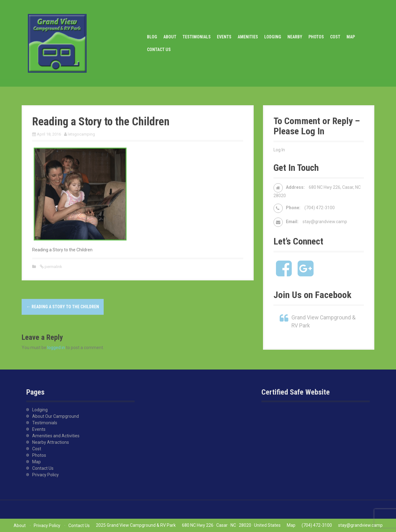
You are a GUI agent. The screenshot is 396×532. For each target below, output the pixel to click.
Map (351, 37)
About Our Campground (56, 416)
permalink (53, 267)
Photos (316, 37)
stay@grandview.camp (325, 222)
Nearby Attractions (51, 442)
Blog (152, 37)
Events (224, 37)
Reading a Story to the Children (63, 307)
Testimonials (197, 37)
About (170, 37)
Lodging (273, 37)
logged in (56, 348)
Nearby (295, 37)
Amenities (248, 37)
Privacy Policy (45, 475)
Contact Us (159, 50)
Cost (335, 37)
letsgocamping (81, 134)
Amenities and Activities (56, 436)
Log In (279, 150)
